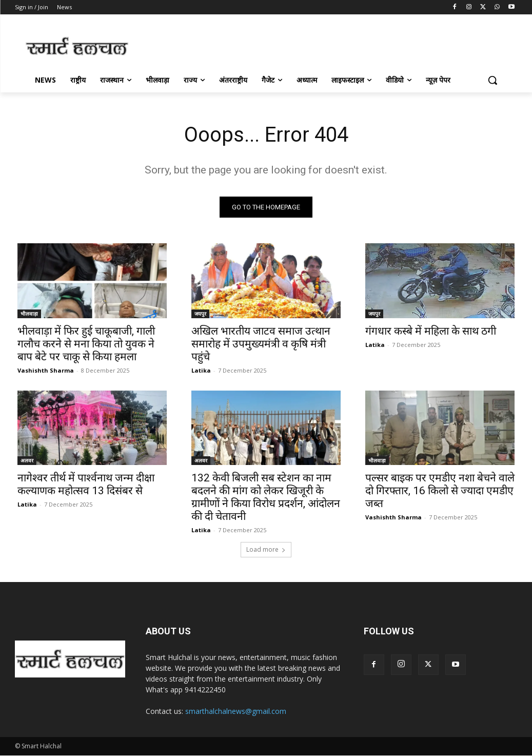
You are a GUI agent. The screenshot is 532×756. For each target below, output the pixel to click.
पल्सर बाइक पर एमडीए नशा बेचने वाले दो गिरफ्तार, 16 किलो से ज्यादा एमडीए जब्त (440, 491)
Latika (201, 370)
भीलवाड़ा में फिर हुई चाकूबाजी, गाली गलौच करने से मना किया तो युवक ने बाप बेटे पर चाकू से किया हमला (86, 344)
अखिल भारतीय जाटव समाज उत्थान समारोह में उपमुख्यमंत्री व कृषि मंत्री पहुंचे (261, 344)
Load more (266, 550)
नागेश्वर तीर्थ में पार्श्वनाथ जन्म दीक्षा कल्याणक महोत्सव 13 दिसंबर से (86, 485)
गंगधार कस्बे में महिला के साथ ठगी (433, 331)
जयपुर (200, 314)
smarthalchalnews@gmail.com (236, 712)
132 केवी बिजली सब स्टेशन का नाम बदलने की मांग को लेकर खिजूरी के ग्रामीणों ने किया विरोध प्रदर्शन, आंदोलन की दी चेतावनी (266, 498)
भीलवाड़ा (29, 314)
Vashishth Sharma (46, 370)
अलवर (27, 461)
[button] (492, 80)
